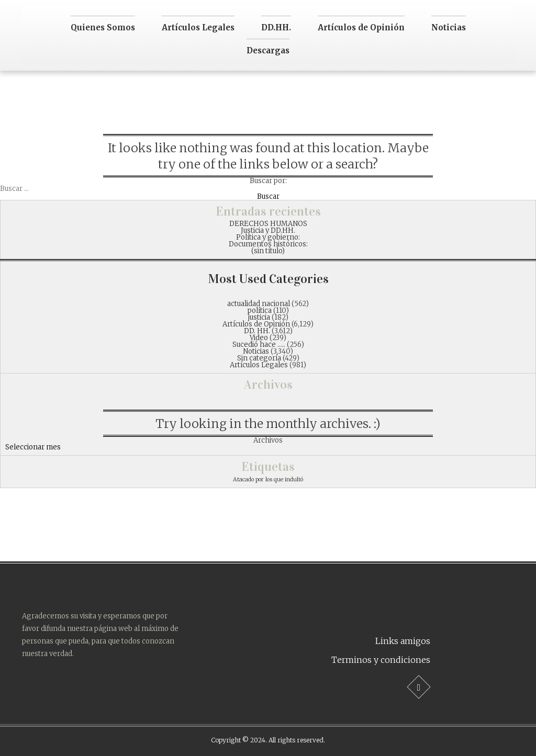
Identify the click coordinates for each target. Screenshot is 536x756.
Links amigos (403, 641)
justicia (259, 317)
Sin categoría (259, 358)
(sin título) (268, 251)
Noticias (449, 27)
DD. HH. (257, 331)
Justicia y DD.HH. (268, 230)
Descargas (268, 50)
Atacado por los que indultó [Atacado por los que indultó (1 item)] (268, 479)
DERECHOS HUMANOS (268, 224)
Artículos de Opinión (361, 27)
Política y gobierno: (268, 237)
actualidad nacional (259, 304)
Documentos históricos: (268, 244)
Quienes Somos (103, 27)
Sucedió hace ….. (259, 345)
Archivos (268, 440)
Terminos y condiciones (381, 660)
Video (259, 338)
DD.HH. (276, 27)
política (260, 311)
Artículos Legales (198, 27)
